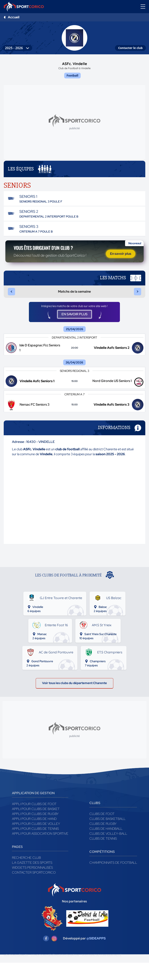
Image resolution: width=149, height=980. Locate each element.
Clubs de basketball (107, 836)
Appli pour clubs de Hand (34, 836)
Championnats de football (113, 880)
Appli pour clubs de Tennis (35, 846)
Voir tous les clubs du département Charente (74, 700)
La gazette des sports (32, 880)
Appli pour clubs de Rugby (35, 831)
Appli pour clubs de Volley (36, 841)
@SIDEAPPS (96, 956)
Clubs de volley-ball (108, 851)
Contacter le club (130, 48)
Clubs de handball (106, 846)
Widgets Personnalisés (32, 885)
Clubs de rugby (103, 841)
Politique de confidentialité (102, 973)
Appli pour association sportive (40, 851)
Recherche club (26, 875)
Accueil (14, 17)
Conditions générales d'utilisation (55, 973)
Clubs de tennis (103, 856)
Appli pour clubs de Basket (36, 826)
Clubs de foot (102, 831)
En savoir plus (121, 259)
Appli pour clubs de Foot (34, 821)
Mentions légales (16, 973)
